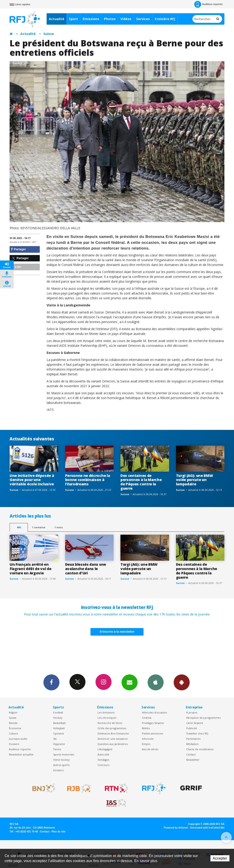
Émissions (91, 19)
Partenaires (193, 739)
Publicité (192, 728)
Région (13, 712)
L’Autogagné (105, 749)
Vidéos (126, 19)
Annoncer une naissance (113, 739)
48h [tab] (19, 527)
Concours (103, 765)
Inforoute (148, 739)
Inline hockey (61, 760)
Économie (15, 728)
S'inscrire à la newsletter (117, 632)
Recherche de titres (110, 723)
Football (58, 712)
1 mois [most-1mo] (59, 527)
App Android (182, 682)
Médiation (192, 744)
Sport (73, 19)
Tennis (57, 749)
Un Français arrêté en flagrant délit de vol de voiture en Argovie (30, 569)
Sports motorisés (64, 754)
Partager (18, 249)
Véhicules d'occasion (154, 712)
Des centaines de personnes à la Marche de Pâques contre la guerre (141, 482)
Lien (16, 267)
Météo (146, 728)
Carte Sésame (195, 723)
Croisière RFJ (165, 19)
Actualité (57, 19)
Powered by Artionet (176, 828)
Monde (13, 723)
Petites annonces (152, 733)
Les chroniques (107, 718)
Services (143, 19)
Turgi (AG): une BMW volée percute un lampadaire (194, 480)
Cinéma (147, 718)
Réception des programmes (203, 718)
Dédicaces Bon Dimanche (113, 733)
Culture (13, 733)
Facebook (51, 682)
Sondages (103, 760)
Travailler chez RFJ (197, 733)
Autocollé (103, 754)
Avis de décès (150, 749)
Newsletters (130, 682)
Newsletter (193, 760)
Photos (110, 19)
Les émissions (106, 712)
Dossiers (14, 744)
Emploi (146, 744)
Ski (55, 739)
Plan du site (58, 831)
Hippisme (59, 744)
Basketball (59, 723)
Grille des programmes (112, 728)
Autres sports (61, 765)
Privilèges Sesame (153, 723)
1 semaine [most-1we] (39, 527)
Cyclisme (59, 733)
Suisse (49, 34)
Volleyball (59, 728)
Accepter (220, 858)
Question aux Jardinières (113, 744)
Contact (191, 754)
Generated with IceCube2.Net (207, 828)
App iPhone (156, 682)
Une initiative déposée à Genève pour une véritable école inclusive (32, 480)
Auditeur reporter (20, 749)
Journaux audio (18, 739)
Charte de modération (200, 749)
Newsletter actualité (21, 754)
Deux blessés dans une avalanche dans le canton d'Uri (86, 569)
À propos (192, 712)
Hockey (58, 718)
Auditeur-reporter (209, 4)
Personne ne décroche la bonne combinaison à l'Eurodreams (88, 480)
